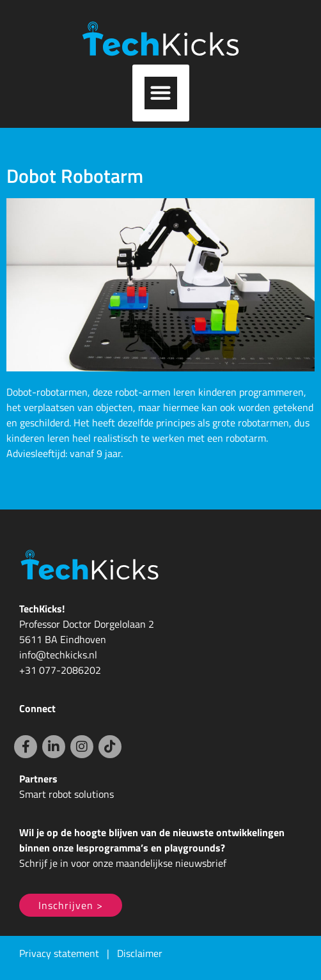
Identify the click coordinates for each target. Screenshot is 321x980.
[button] (161, 93)
